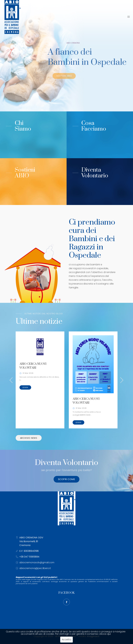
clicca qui (105, 634)
